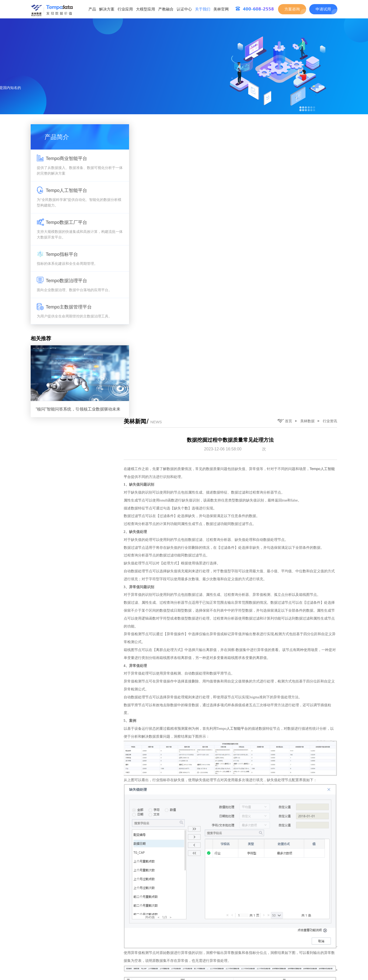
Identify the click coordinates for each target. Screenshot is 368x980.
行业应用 (125, 9)
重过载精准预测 (173, 735)
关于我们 (203, 9)
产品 (92, 9)
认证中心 (184, 9)
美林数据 (308, 128)
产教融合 (166, 9)
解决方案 (107, 9)
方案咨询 (292, 9)
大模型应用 (146, 9)
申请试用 (323, 9)
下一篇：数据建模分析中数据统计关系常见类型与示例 (292, 957)
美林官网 (221, 9)
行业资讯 (330, 128)
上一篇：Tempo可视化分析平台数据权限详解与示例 (179, 957)
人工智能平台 (242, 436)
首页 (285, 128)
